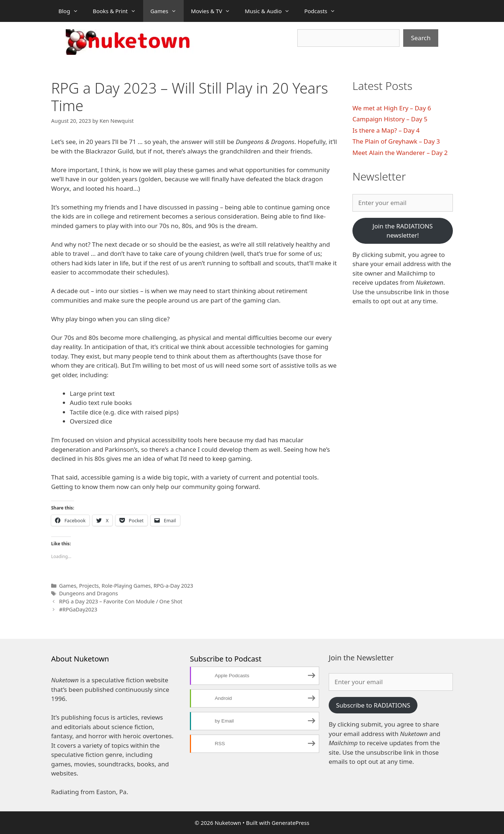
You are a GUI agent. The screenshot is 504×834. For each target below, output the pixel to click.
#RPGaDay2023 (78, 609)
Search (421, 38)
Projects (89, 586)
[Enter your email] (403, 203)
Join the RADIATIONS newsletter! (403, 231)
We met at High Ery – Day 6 (392, 108)
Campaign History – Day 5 (390, 119)
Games (167, 11)
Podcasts (323, 11)
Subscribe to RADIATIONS (373, 705)
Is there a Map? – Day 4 (386, 130)
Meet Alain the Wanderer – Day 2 (400, 153)
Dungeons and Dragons (89, 593)
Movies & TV (214, 11)
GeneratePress (291, 823)
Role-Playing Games (126, 586)
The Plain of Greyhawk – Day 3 (396, 141)
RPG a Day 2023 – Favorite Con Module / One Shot (121, 601)
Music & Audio (271, 11)
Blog (72, 11)
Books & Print (118, 11)
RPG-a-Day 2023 (173, 586)
